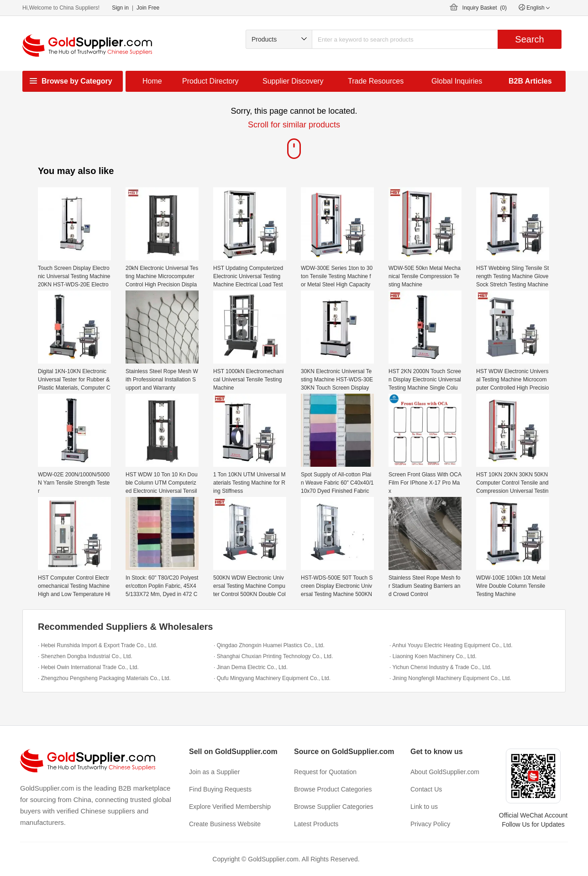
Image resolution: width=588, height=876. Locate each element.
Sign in (120, 8)
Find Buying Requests (220, 789)
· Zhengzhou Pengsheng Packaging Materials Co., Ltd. (104, 678)
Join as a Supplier (214, 772)
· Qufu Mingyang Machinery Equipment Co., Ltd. (272, 678)
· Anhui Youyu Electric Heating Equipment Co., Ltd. (451, 645)
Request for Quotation (325, 772)
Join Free (148, 8)
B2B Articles (530, 81)
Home (152, 81)
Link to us (424, 807)
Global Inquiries (457, 81)
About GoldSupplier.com (445, 772)
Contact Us (426, 789)
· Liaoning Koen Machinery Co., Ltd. (433, 656)
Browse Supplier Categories (334, 807)
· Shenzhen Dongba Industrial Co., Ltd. (85, 656)
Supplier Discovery (293, 81)
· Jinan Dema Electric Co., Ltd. (251, 667)
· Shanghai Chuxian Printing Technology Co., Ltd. (273, 656)
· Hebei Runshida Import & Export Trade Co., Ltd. (97, 645)
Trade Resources (376, 81)
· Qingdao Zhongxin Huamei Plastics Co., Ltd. (269, 645)
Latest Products (316, 824)
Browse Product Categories (333, 789)
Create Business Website (225, 824)
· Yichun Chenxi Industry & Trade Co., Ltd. (440, 667)
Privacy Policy (430, 824)
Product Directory (210, 81)
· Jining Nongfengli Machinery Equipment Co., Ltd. (450, 678)
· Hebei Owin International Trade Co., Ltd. (88, 667)
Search (529, 39)
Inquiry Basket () (485, 8)
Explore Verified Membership (230, 807)
